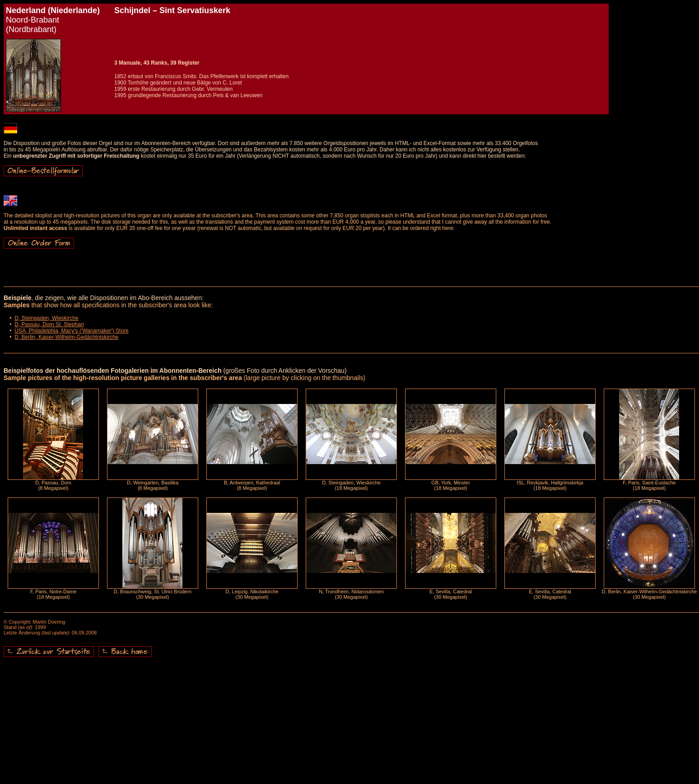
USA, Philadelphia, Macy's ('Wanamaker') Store (72, 331)
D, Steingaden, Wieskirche (46, 318)
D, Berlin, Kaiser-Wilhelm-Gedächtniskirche (66, 337)
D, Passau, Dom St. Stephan (49, 324)
